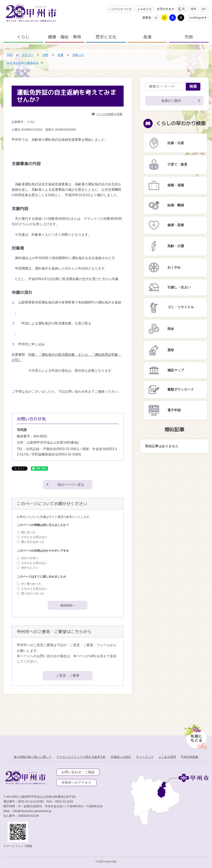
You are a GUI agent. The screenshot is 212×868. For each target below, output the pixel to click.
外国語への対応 (121, 757)
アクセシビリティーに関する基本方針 (81, 757)
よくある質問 (167, 757)
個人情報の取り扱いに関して (33, 757)
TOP (10, 55)
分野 (45, 55)
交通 (60, 55)
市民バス (78, 55)
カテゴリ (28, 55)
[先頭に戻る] (195, 735)
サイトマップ (145, 757)
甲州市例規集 (190, 757)
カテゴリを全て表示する (23, 63)
